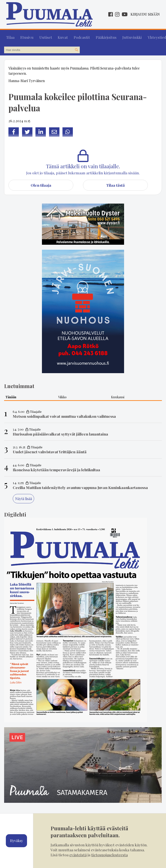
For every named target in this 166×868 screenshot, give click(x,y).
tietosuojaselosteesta (109, 855)
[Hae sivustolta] (76, 48)
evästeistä (78, 855)
